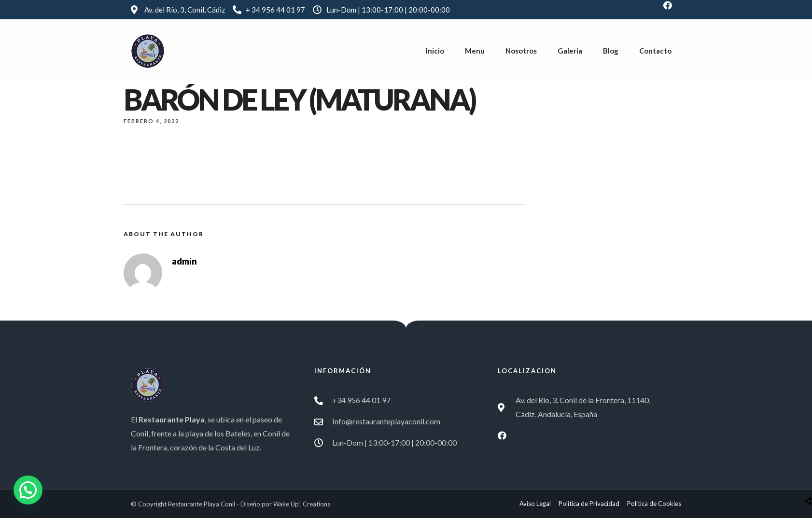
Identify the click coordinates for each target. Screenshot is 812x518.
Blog (611, 51)
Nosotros (521, 51)
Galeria (570, 51)
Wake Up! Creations (302, 504)
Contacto (655, 51)
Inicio (435, 51)
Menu (475, 51)
